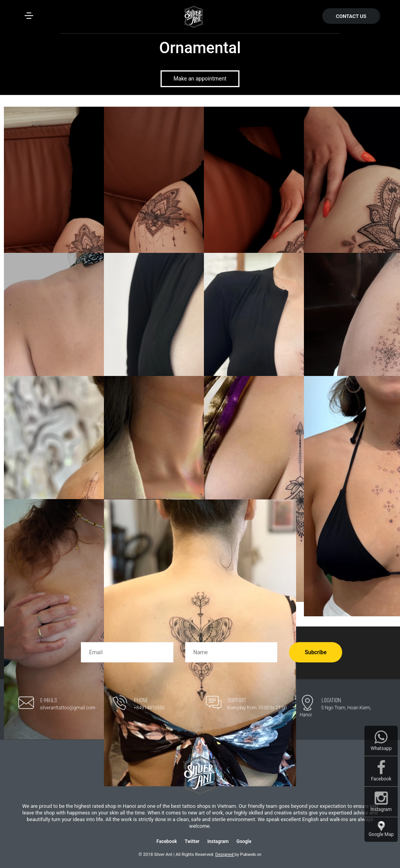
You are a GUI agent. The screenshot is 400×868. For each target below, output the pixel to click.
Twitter (192, 841)
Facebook (167, 841)
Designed (225, 855)
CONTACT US (351, 16)
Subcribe (316, 652)
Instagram (218, 841)
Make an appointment (200, 79)
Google (244, 841)
